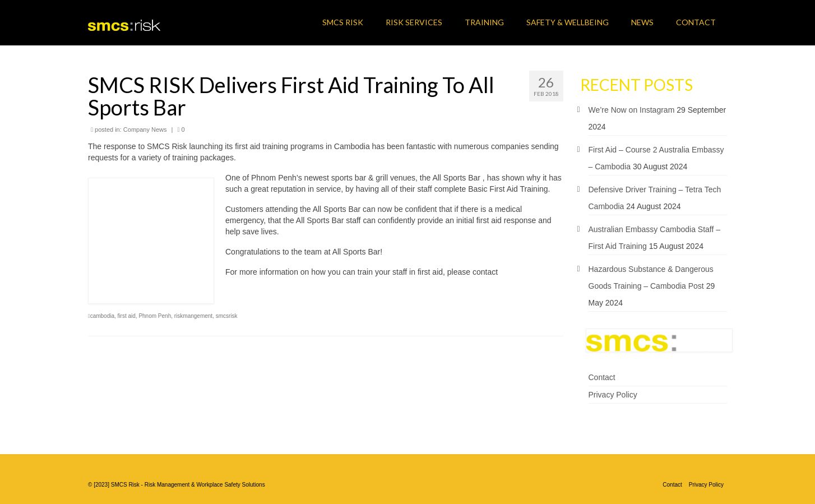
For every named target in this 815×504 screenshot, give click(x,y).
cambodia (102, 316)
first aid (127, 316)
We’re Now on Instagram (632, 110)
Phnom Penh (155, 316)
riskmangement (193, 316)
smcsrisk (227, 316)
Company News (145, 130)
